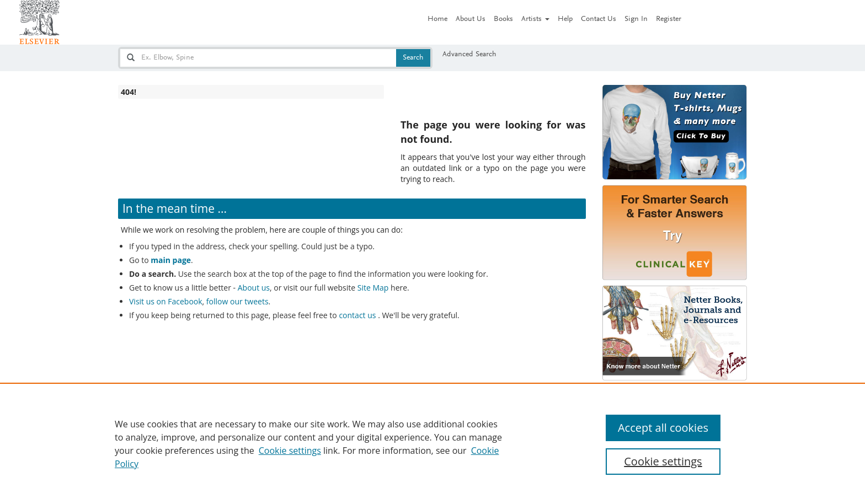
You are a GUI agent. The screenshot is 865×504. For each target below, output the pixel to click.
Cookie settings (290, 451)
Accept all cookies (663, 428)
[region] (432, 443)
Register (669, 19)
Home (437, 19)
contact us (358, 315)
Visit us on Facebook (166, 301)
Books (503, 19)
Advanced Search (469, 55)
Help (565, 19)
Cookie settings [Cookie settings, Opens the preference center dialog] (663, 461)
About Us (471, 19)
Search (413, 58)
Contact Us (599, 19)
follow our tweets (237, 301)
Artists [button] (535, 19)
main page (171, 260)
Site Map (373, 288)
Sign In (636, 19)
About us (254, 288)
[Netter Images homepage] (39, 22)
